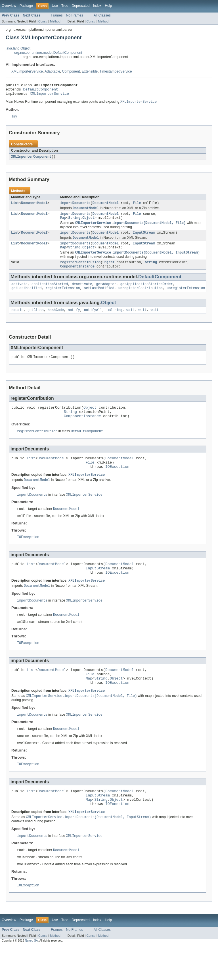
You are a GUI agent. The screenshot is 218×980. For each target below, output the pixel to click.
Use (55, 6)
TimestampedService (116, 71)
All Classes (102, 15)
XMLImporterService (27, 71)
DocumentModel (34, 207)
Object (88, 223)
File (137, 207)
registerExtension (63, 298)
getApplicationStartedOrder (147, 293)
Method (55, 21)
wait (130, 320)
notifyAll (93, 320)
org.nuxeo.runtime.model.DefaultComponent (48, 53)
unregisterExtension (186, 298)
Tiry (14, 119)
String (74, 223)
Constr (43, 21)
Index (97, 6)
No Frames (75, 15)
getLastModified (27, 298)
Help (108, 6)
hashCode (56, 320)
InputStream (144, 238)
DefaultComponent (41, 91)
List (15, 207)
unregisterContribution (141, 298)
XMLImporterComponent (31, 160)
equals (17, 320)
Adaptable (52, 71)
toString (114, 320)
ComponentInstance (77, 275)
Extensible (90, 71)
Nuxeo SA (32, 975)
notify (74, 320)
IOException (117, 483)
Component (71, 71)
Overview (9, 6)
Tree (65, 6)
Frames (57, 15)
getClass (36, 320)
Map (63, 223)
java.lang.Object (18, 48)
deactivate (82, 293)
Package (26, 6)
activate (19, 293)
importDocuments (75, 207)
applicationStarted (50, 293)
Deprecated (81, 6)
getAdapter (106, 293)
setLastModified (99, 298)
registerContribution (80, 270)
